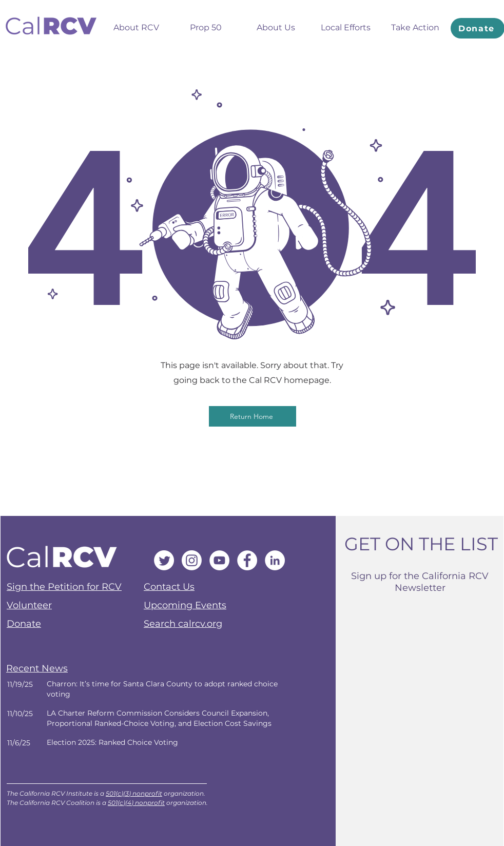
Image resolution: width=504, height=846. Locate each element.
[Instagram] (192, 560)
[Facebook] (247, 560)
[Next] (158, 689)
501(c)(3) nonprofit (134, 793)
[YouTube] (219, 560)
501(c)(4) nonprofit (136, 803)
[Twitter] (164, 560)
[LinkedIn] (275, 560)
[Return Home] (253, 416)
